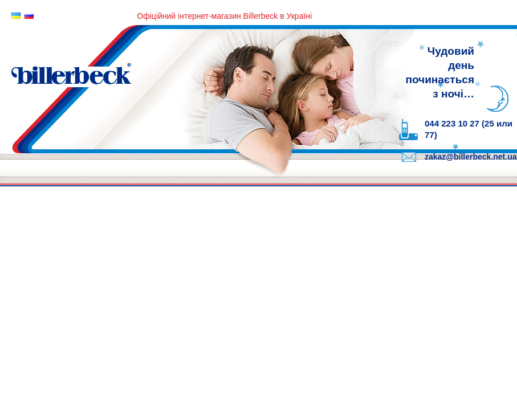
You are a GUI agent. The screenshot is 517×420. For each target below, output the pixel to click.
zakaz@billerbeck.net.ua (471, 157)
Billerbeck (200, 87)
